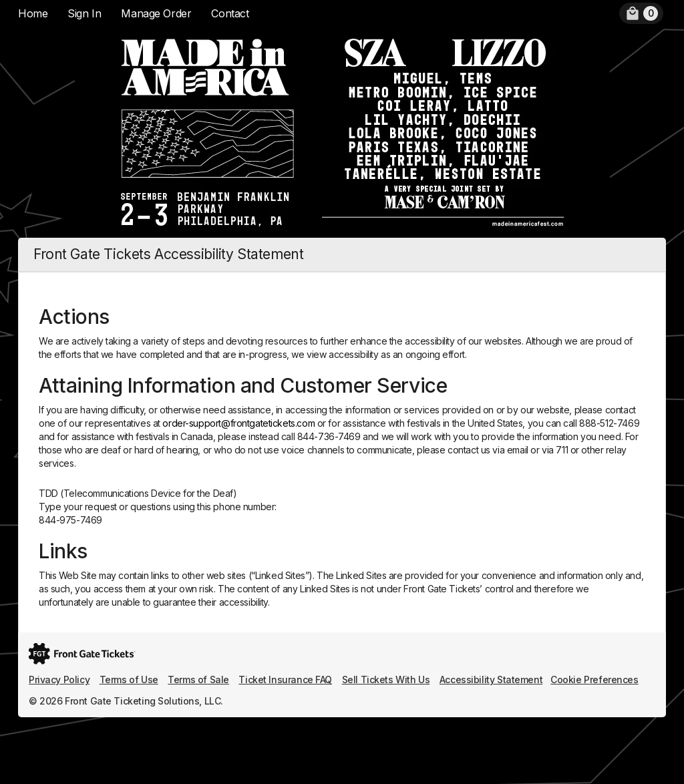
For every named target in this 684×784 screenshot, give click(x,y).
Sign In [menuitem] (84, 13)
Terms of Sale (198, 679)
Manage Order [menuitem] (156, 13)
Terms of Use (129, 679)
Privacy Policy (59, 679)
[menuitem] (641, 13)
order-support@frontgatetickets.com (238, 423)
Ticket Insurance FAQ (285, 679)
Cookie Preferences (594, 679)
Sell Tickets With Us (386, 679)
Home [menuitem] (33, 13)
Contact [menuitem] (230, 13)
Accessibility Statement (491, 679)
